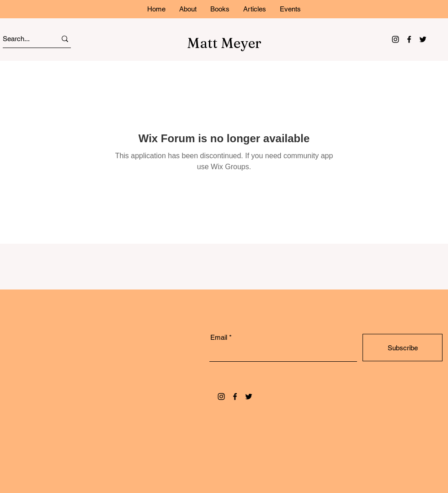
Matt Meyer (224, 43)
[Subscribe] (403, 348)
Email (219, 337)
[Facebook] (409, 39)
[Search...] (21, 39)
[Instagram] (395, 39)
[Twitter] (423, 39)
